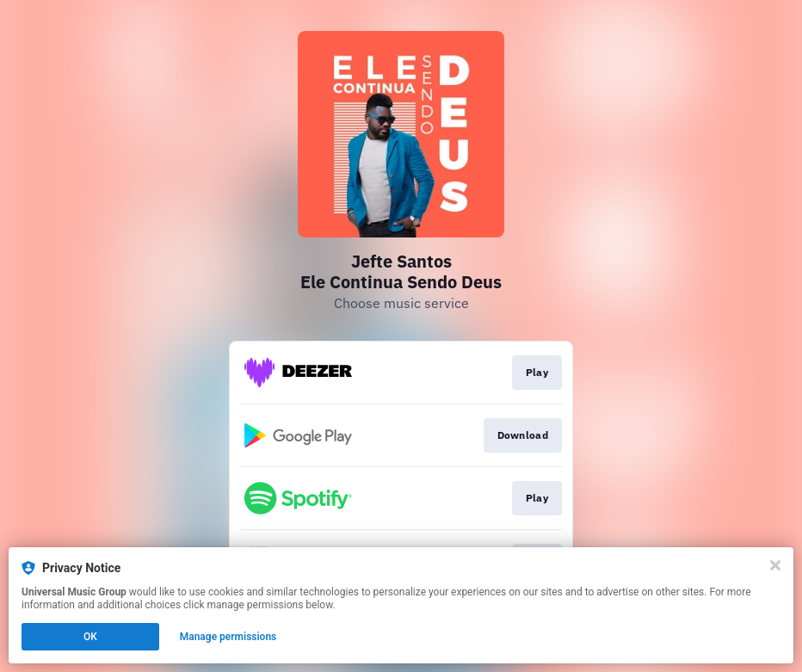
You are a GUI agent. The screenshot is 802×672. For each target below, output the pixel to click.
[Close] (775, 565)
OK (90, 637)
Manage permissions (228, 637)
